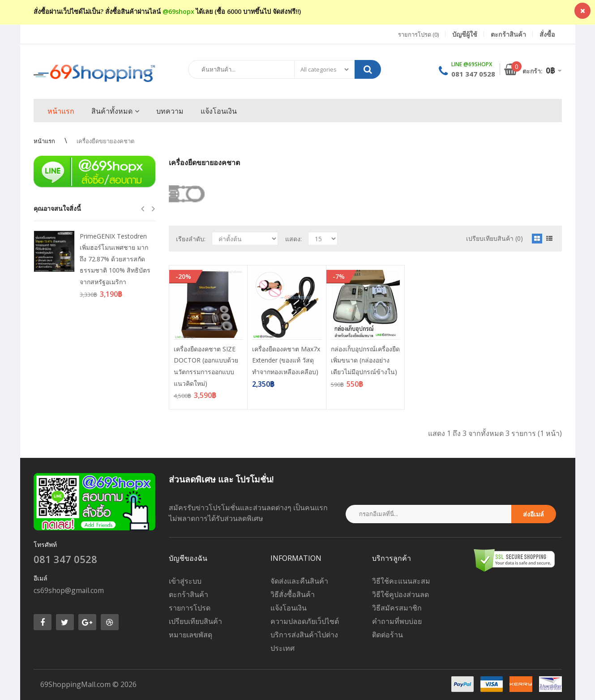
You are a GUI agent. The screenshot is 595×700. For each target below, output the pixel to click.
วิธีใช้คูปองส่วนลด (400, 594)
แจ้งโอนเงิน (289, 608)
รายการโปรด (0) (418, 34)
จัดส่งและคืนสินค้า (299, 581)
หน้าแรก (44, 141)
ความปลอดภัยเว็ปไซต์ (305, 621)
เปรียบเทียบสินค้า (195, 621)
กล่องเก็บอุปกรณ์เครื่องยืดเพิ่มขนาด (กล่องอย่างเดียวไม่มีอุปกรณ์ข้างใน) (365, 360)
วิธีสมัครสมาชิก (397, 608)
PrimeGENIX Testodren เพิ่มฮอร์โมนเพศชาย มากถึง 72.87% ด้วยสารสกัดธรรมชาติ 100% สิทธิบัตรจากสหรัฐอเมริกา (115, 259)
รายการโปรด (190, 608)
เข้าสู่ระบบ (185, 581)
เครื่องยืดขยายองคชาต (105, 141)
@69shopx (178, 11)
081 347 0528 (473, 74)
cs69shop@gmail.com (69, 590)
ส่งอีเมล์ (533, 514)
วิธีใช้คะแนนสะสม (401, 581)
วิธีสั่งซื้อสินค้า (293, 594)
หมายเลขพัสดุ (190, 635)
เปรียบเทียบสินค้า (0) (494, 238)
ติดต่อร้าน (387, 635)
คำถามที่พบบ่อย (397, 621)
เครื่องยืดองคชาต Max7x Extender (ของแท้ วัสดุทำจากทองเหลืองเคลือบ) (286, 360)
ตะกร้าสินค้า (188, 594)
